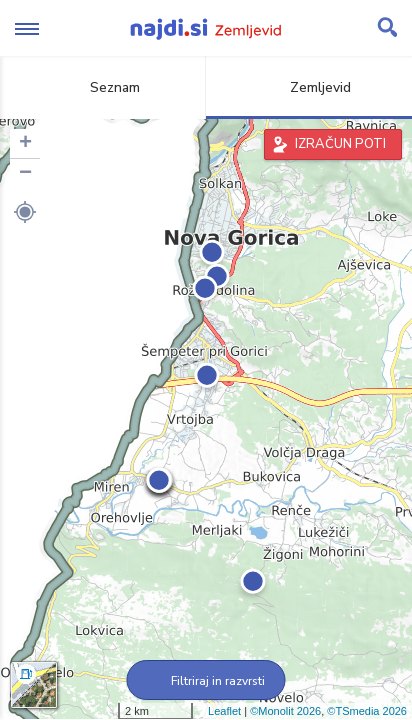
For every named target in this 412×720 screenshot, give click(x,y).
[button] (25, 212)
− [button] (25, 174)
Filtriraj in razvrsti (206, 681)
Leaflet (224, 711)
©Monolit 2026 (285, 711)
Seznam (103, 87)
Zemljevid (309, 87)
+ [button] (25, 144)
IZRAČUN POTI (340, 144)
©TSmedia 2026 (367, 711)
